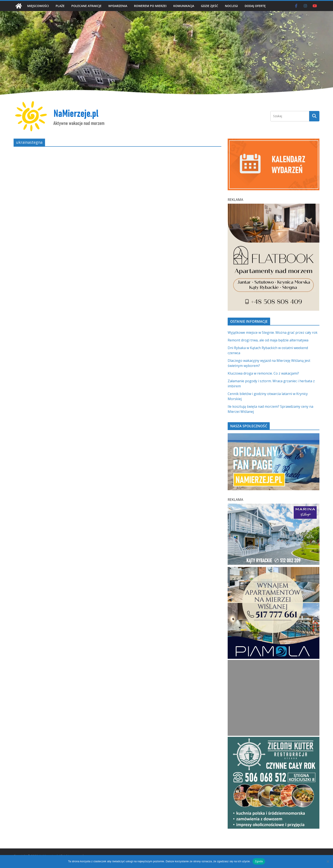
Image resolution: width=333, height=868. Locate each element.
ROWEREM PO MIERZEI (150, 6)
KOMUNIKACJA (184, 6)
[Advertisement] (274, 698)
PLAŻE (60, 6)
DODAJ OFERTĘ (255, 6)
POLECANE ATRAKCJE (86, 6)
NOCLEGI (231, 6)
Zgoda (259, 861)
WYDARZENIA (118, 6)
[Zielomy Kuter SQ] (274, 739)
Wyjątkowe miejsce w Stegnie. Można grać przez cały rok (273, 332)
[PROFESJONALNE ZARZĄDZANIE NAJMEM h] (274, 570)
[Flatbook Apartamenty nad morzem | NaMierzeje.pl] (274, 206)
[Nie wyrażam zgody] (328, 861)
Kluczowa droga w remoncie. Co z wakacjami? (263, 373)
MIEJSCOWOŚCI (38, 6)
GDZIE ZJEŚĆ (210, 6)
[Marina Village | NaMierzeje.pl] (274, 506)
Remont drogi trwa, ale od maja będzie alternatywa (268, 340)
